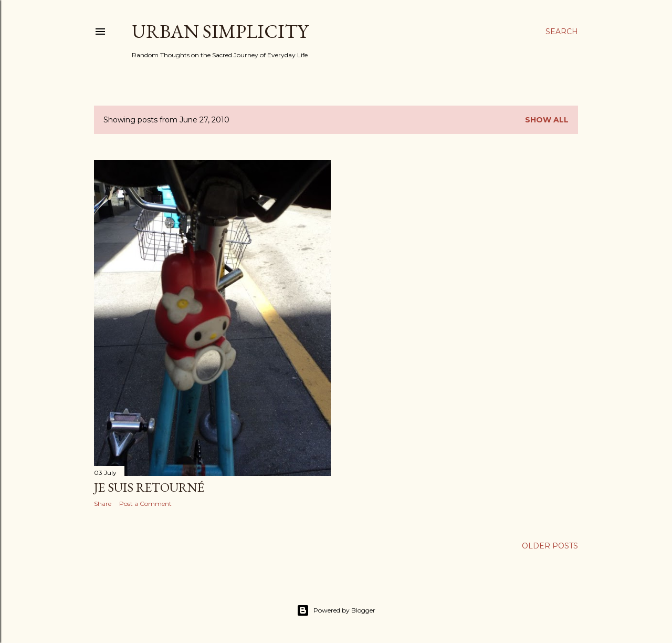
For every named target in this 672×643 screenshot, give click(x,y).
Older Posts (550, 546)
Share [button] (103, 504)
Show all (547, 120)
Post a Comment (145, 504)
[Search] (562, 32)
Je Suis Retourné (149, 487)
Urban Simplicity (220, 31)
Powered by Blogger (336, 610)
